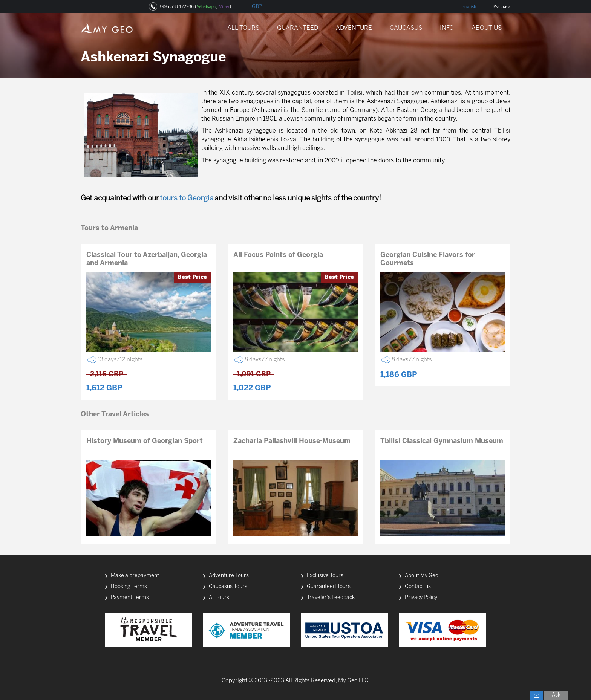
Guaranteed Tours (329, 587)
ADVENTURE (354, 28)
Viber (224, 6)
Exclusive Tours (325, 576)
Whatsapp (206, 6)
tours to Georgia (187, 199)
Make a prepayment (135, 576)
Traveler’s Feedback (331, 598)
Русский (502, 6)
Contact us (418, 587)
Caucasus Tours (228, 587)
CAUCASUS (406, 28)
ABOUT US (487, 28)
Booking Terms (129, 587)
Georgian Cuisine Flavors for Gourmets (428, 259)
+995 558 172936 (176, 6)
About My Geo (422, 576)
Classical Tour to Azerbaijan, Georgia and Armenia (147, 259)
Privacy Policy (421, 598)
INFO (447, 28)
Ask (556, 695)
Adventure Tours (229, 576)
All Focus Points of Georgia (278, 255)
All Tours (219, 598)
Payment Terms (130, 598)
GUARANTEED (298, 28)
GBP (257, 6)
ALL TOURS (243, 28)
